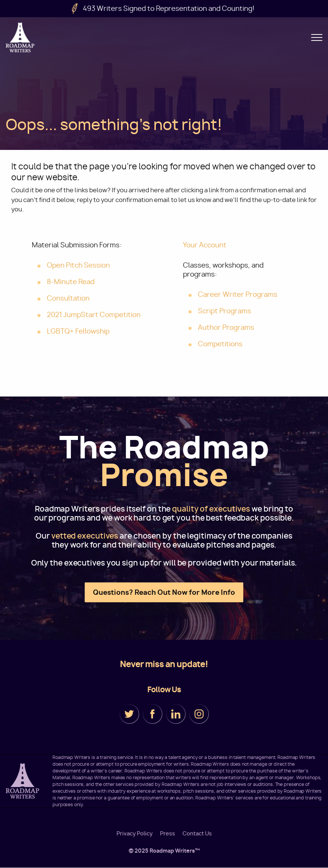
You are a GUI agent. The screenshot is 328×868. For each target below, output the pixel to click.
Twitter (129, 714)
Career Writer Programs (238, 294)
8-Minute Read (71, 282)
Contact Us (197, 834)
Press (168, 834)
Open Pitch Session (78, 265)
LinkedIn (176, 714)
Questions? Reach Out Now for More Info (164, 592)
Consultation (68, 298)
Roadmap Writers (21, 37)
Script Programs (225, 311)
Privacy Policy (135, 834)
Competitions (220, 344)
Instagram (199, 714)
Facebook (153, 714)
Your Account (205, 245)
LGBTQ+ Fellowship (78, 331)
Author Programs (226, 327)
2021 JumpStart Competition (94, 315)
